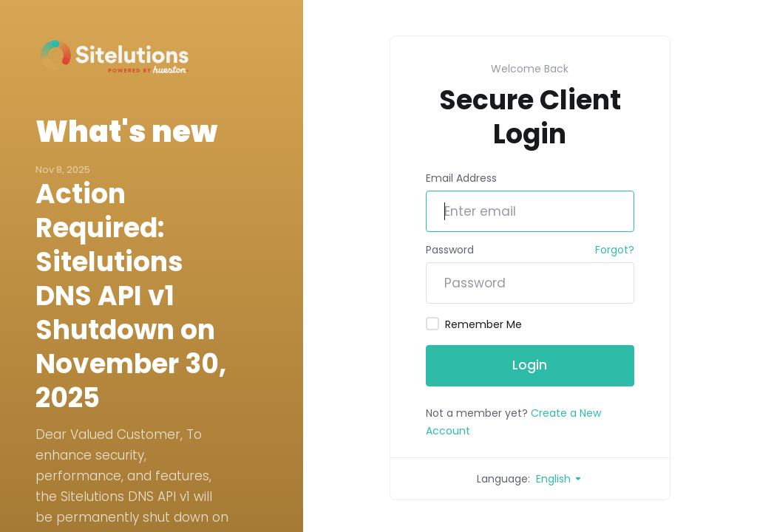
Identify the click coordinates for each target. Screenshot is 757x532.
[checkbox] (432, 324)
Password (450, 250)
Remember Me (474, 324)
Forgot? (615, 250)
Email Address (461, 178)
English (559, 479)
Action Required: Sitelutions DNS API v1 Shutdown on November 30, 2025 (131, 296)
